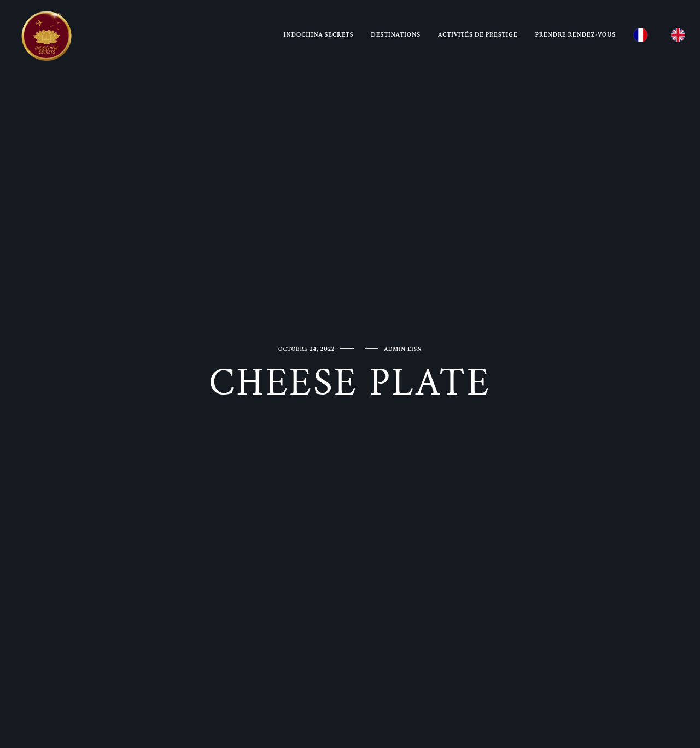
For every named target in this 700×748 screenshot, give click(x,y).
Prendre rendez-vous (576, 34)
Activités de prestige (478, 34)
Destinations (396, 34)
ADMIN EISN (403, 349)
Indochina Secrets (319, 34)
